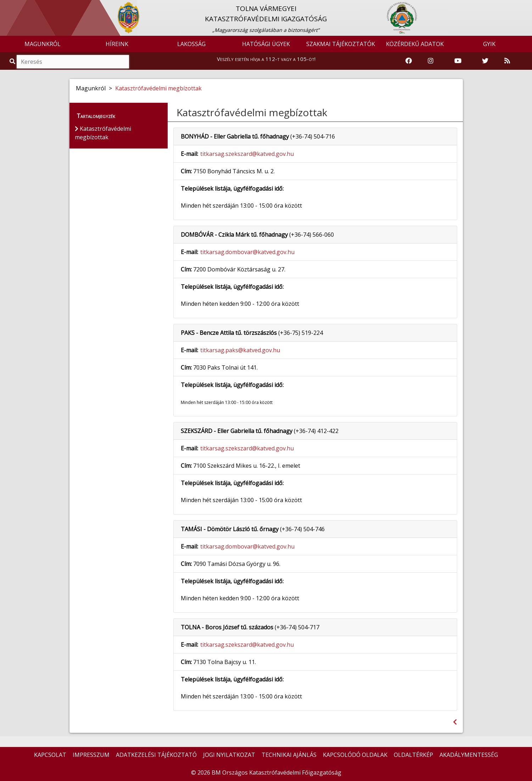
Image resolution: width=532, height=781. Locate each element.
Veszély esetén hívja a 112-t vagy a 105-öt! (266, 59)
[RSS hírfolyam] (507, 61)
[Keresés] (73, 62)
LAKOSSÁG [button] (191, 44)
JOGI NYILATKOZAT (229, 755)
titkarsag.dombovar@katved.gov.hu (247, 252)
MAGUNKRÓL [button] (43, 44)
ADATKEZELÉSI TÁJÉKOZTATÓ (156, 755)
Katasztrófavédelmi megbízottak (158, 88)
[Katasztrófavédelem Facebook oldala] (409, 61)
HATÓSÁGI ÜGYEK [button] (266, 44)
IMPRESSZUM (91, 755)
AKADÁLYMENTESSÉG (469, 755)
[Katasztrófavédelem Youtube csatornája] (458, 61)
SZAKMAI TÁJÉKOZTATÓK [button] (341, 44)
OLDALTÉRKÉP (413, 755)
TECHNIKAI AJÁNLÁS (289, 755)
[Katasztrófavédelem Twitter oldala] (485, 61)
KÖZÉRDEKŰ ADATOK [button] (415, 44)
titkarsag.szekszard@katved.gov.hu (247, 154)
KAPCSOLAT (50, 755)
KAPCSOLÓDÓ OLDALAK (355, 755)
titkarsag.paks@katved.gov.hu (240, 350)
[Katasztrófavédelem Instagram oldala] (431, 61)
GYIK (489, 44)
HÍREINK (117, 44)
